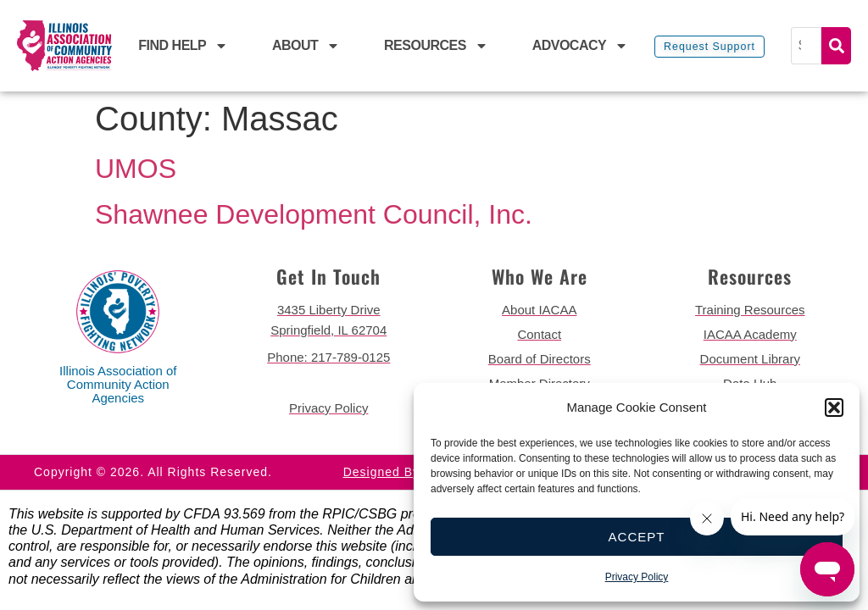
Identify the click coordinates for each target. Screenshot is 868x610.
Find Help (183, 46)
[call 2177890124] (329, 358)
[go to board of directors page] (540, 359)
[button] (834, 408)
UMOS (136, 169)
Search (836, 46)
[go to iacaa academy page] (751, 335)
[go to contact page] (540, 335)
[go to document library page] (751, 359)
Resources (436, 46)
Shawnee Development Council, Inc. (314, 214)
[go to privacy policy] (329, 408)
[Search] (808, 46)
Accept (637, 537)
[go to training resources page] (751, 310)
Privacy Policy (637, 577)
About (306, 46)
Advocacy (581, 46)
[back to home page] (64, 46)
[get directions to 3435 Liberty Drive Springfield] (329, 320)
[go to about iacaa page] (540, 310)
